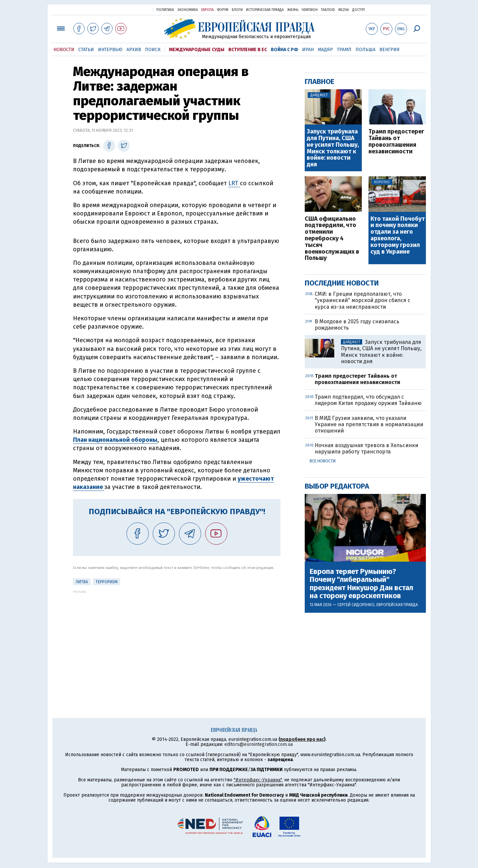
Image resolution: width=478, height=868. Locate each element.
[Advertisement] (177, 640)
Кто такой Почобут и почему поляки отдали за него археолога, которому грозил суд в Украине (398, 236)
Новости (64, 50)
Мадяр (325, 50)
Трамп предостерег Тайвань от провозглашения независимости (396, 142)
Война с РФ (284, 50)
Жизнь (293, 10)
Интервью (110, 50)
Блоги (237, 10)
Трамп (344, 50)
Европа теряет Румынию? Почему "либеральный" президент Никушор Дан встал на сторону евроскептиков (361, 584)
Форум (223, 10)
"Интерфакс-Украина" (258, 780)
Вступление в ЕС (248, 50)
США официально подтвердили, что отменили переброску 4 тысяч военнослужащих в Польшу (332, 239)
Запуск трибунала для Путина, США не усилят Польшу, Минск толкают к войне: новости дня (333, 148)
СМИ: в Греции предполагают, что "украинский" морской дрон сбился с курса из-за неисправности (362, 300)
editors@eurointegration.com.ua (259, 744)
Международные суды (197, 50)
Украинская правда (131, 9)
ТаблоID (328, 10)
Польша (365, 50)
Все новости (323, 461)
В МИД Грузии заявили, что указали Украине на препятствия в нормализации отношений (369, 424)
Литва (82, 582)
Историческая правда (265, 10)
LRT (234, 183)
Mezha (344, 10)
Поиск (153, 50)
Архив (134, 50)
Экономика (188, 10)
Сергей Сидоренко (356, 605)
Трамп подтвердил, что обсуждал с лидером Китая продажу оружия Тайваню (368, 400)
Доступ (358, 10)
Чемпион (310, 10)
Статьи (86, 50)
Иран (308, 50)
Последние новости (342, 283)
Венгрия (390, 50)
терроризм (107, 582)
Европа (207, 10)
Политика (165, 10)
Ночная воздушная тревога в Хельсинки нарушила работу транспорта (366, 448)
